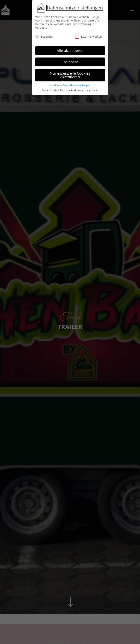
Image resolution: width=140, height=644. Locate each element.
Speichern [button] (70, 61)
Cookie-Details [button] (50, 89)
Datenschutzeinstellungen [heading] (75, 7)
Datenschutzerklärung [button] (72, 89)
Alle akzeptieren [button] (70, 50)
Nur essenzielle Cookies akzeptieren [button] (70, 74)
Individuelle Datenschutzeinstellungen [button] (70, 84)
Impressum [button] (92, 89)
